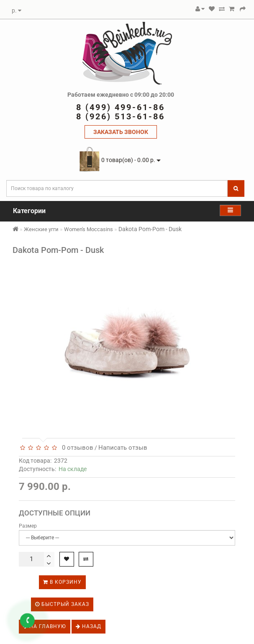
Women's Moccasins (89, 229)
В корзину (62, 582)
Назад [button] (89, 626)
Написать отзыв (123, 448)
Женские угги (41, 229)
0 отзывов (76, 448)
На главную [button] (45, 626)
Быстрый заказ (62, 604)
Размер (28, 526)
